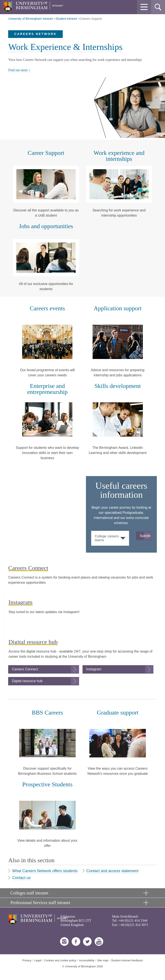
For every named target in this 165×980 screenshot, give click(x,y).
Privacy (27, 960)
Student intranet (66, 19)
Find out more (20, 70)
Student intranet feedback (127, 960)
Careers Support (91, 19)
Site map (103, 960)
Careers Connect (25, 669)
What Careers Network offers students (45, 871)
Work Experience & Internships (65, 47)
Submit (145, 536)
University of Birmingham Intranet (30, 19)
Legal (38, 960)
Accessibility (87, 960)
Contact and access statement (112, 871)
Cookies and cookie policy (60, 960)
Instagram (94, 669)
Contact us (21, 878)
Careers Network (35, 34)
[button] (144, 7)
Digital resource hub (27, 681)
